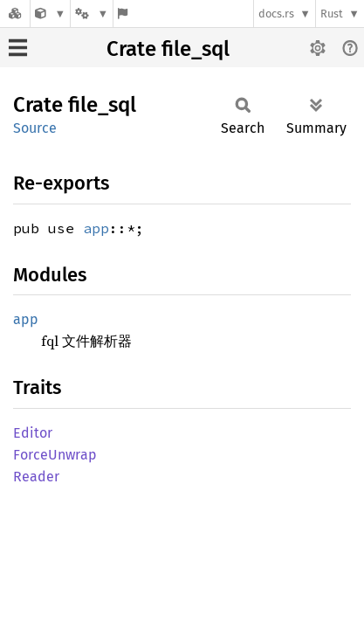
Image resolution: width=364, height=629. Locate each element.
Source (35, 128)
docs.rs (276, 14)
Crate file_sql (168, 49)
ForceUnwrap (55, 455)
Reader (36, 477)
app (96, 228)
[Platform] (92, 14)
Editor (33, 433)
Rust (332, 14)
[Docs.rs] (15, 14)
